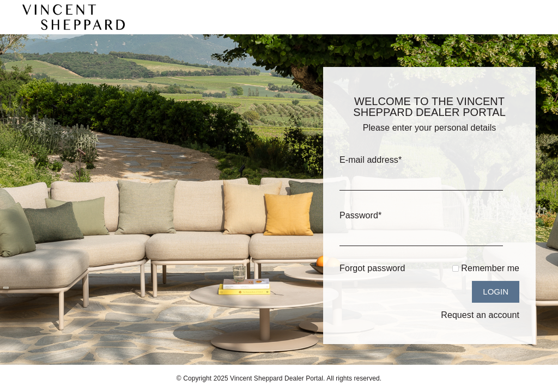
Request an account (480, 315)
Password (360, 215)
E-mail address (371, 160)
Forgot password (372, 268)
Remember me (490, 268)
